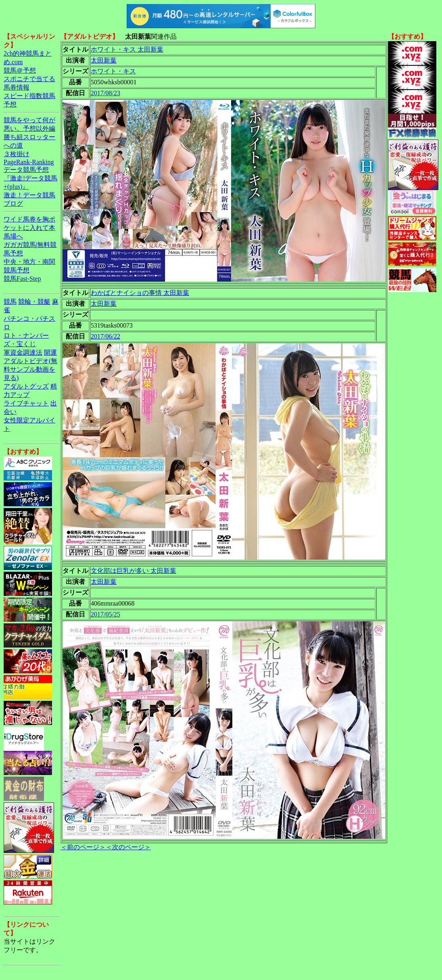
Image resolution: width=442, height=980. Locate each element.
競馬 (10, 302)
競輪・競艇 (34, 302)
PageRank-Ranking (29, 162)
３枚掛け (17, 154)
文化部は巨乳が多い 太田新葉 (133, 571)
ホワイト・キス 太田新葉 (127, 49)
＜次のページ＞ (128, 847)
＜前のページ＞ (83, 847)
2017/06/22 (105, 336)
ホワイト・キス (113, 71)
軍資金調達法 (23, 352)
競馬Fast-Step (22, 279)
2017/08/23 (105, 93)
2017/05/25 (105, 614)
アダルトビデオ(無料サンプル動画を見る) (30, 369)
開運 (50, 352)
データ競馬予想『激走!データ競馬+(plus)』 (30, 178)
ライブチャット (26, 403)
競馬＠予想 (20, 70)
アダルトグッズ (26, 386)
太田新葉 (104, 60)
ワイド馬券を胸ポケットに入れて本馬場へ (29, 228)
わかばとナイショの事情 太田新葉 (140, 293)
